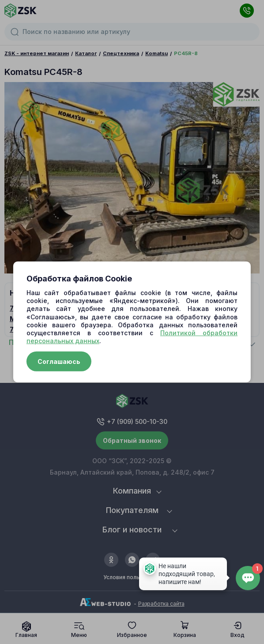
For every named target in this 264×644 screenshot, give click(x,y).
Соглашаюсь (59, 361)
